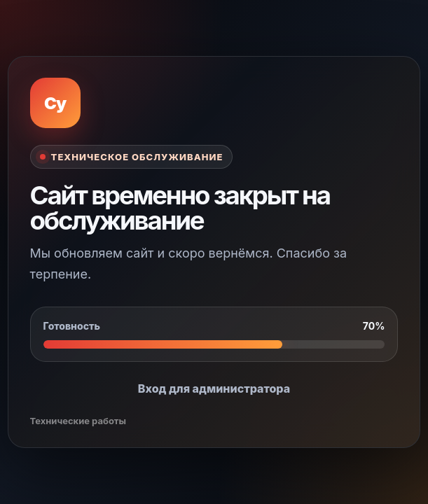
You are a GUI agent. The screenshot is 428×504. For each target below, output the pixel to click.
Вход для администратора (214, 388)
